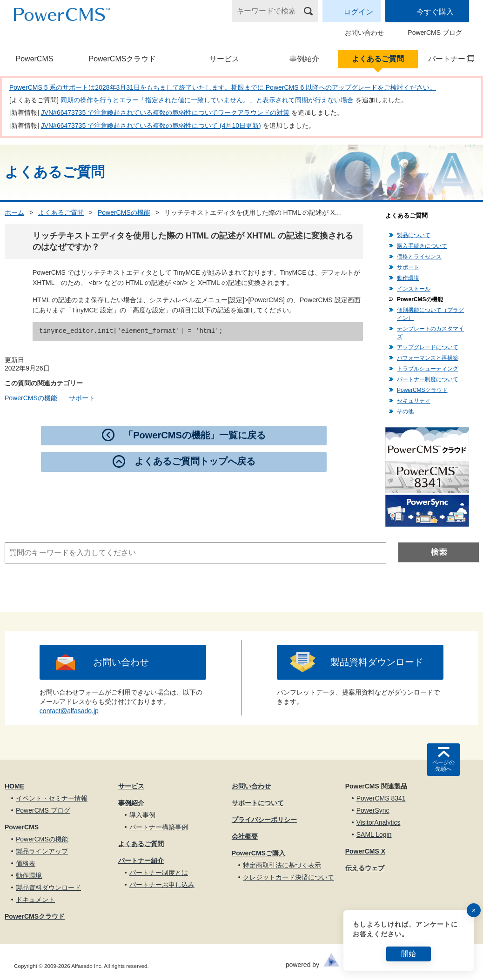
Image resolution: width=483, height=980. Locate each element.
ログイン (358, 12)
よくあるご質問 (378, 59)
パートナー (447, 59)
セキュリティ (414, 401)
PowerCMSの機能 (124, 212)
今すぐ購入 (435, 12)
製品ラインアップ (42, 851)
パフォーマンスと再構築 (428, 358)
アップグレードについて (428, 347)
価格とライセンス (419, 257)
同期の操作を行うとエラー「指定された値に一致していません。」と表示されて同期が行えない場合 (207, 100)
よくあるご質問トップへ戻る (195, 461)
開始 (409, 954)
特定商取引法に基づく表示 (282, 865)
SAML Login (374, 834)
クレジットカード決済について (288, 877)
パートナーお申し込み (162, 885)
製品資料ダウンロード (377, 662)
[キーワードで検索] (269, 11)
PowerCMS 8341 (381, 798)
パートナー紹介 (141, 861)
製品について (414, 235)
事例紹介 (304, 59)
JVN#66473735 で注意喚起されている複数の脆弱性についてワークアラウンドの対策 (165, 113)
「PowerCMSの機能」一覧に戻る (195, 435)
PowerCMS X (365, 851)
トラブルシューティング (428, 369)
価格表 (26, 863)
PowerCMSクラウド (122, 59)
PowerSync (373, 810)
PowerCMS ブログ (435, 33)
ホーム (14, 212)
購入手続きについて (422, 246)
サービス (224, 59)
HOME (14, 786)
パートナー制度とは (159, 873)
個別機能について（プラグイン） (430, 314)
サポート (82, 398)
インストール (414, 289)
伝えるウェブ (365, 868)
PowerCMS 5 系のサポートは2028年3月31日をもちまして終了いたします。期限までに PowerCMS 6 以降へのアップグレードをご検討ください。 (223, 87)
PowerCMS (35, 59)
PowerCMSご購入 (258, 853)
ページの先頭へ (443, 766)
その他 (405, 411)
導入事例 (142, 815)
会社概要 (245, 836)
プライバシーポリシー (264, 820)
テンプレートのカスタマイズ (430, 333)
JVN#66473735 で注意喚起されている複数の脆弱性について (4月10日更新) (151, 126)
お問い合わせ (364, 33)
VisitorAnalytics (379, 822)
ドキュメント (35, 900)
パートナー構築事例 (159, 827)
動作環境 (408, 278)
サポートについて (258, 803)
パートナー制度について (428, 379)
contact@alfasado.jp (69, 711)
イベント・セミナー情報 (52, 798)
